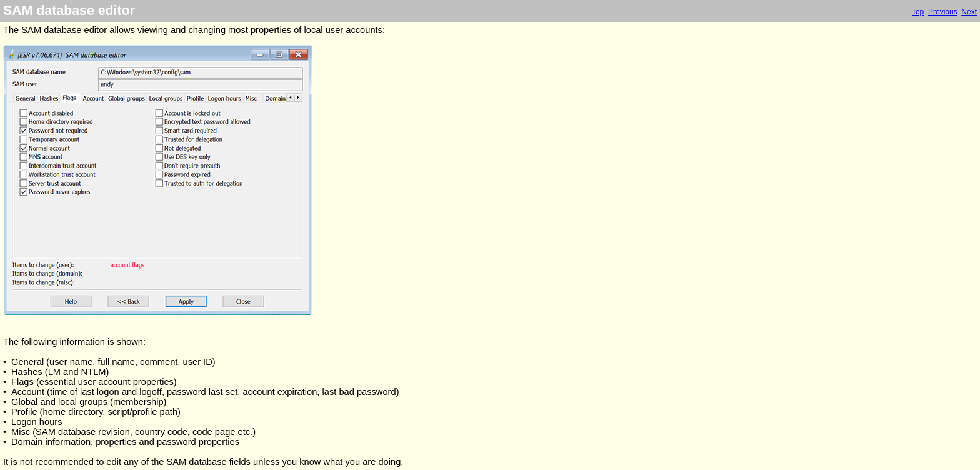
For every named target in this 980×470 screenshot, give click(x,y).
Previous (943, 12)
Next (969, 12)
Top (918, 12)
